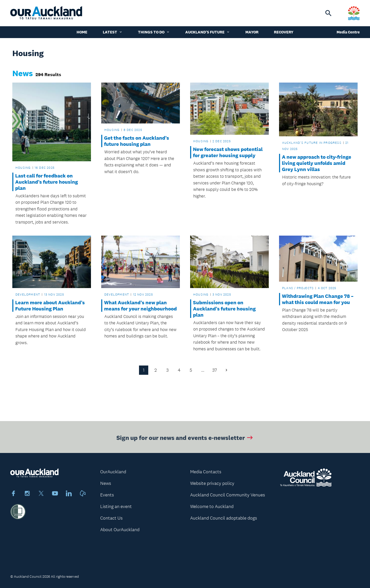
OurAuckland (113, 472)
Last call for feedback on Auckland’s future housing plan (47, 182)
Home (82, 32)
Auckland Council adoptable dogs (224, 518)
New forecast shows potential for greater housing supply (228, 152)
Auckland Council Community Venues (228, 495)
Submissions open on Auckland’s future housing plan (224, 309)
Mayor (252, 32)
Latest (113, 32)
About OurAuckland (120, 530)
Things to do (154, 32)
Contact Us (111, 518)
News (106, 483)
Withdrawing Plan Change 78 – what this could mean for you (318, 299)
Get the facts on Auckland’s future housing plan (137, 141)
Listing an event (116, 506)
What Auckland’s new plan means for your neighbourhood (140, 306)
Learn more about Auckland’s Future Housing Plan (50, 306)
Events (107, 495)
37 (215, 370)
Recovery (284, 32)
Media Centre (348, 32)
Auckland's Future (208, 32)
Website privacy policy (212, 483)
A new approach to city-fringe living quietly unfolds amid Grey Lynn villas (317, 163)
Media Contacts (206, 472)
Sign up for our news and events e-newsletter (185, 438)
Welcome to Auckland (212, 506)
